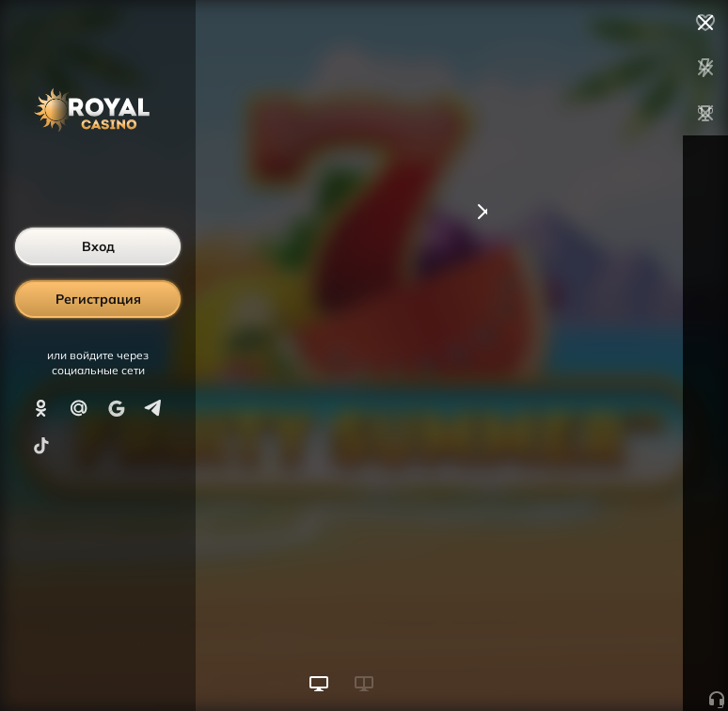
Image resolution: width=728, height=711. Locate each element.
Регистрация (98, 299)
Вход (98, 246)
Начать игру (586, 662)
